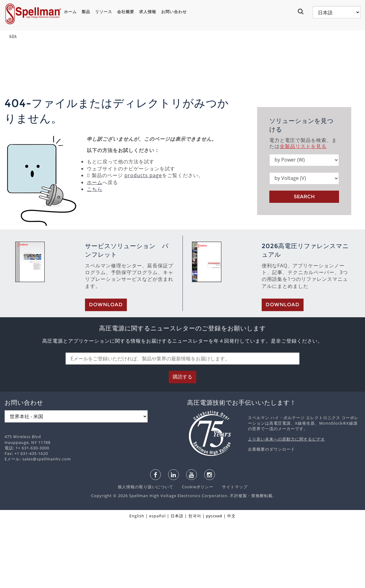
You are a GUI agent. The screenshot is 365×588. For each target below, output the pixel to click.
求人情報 (148, 12)
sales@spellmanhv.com (47, 525)
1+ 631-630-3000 (32, 514)
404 (13, 36)
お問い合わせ (174, 12)
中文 (231, 582)
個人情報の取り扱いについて (146, 553)
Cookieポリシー (195, 553)
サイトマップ (231, 553)
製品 (86, 12)
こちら (95, 255)
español (157, 582)
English (137, 582)
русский (214, 582)
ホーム (70, 12)
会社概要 (126, 12)
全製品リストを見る (303, 213)
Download (106, 371)
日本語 (177, 582)
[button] (302, 11)
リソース (104, 12)
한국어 (195, 582)
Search (304, 263)
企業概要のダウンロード (271, 515)
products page (143, 242)
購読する (182, 443)
